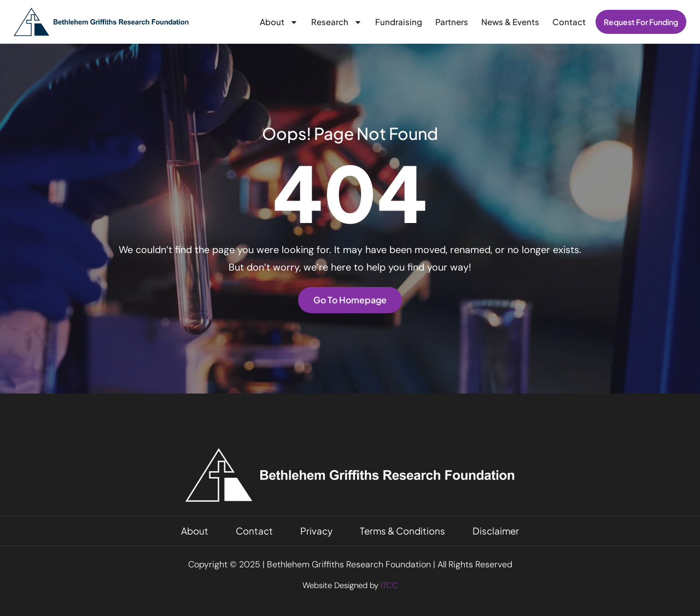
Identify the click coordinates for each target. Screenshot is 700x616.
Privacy (316, 531)
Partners (452, 22)
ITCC (389, 585)
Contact (569, 22)
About (279, 22)
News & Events (510, 22)
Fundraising (399, 22)
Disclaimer (496, 531)
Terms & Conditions (402, 531)
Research (337, 22)
